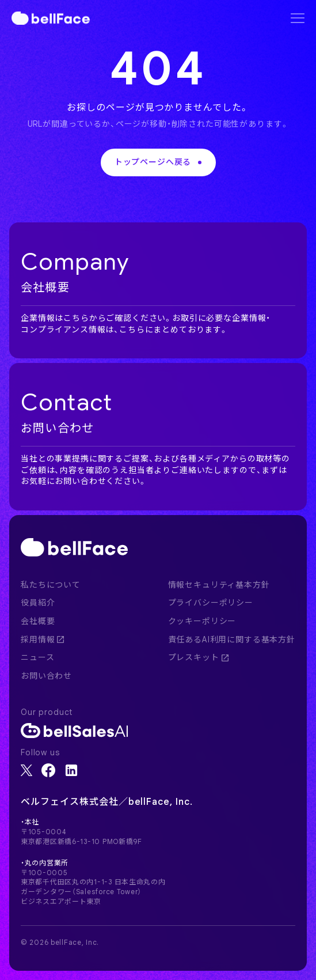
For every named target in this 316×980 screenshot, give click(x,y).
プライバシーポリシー (211, 603)
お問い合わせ (46, 676)
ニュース (37, 657)
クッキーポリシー (202, 621)
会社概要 (38, 621)
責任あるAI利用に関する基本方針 (232, 640)
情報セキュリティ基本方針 (219, 585)
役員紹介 (38, 603)
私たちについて (51, 585)
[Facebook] (48, 770)
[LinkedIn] (71, 770)
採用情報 (42, 640)
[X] (26, 771)
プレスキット (198, 657)
